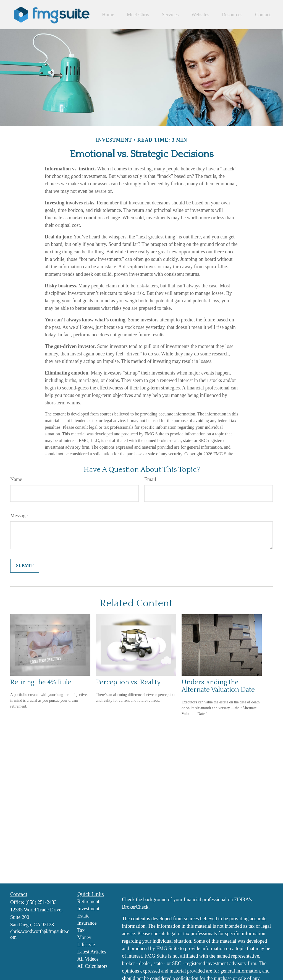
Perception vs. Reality (128, 682)
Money (84, 937)
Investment (88, 909)
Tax (81, 930)
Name (16, 479)
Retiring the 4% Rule (41, 682)
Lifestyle (86, 945)
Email (150, 479)
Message (19, 516)
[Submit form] (25, 566)
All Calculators (92, 966)
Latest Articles (92, 952)
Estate (83, 916)
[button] (108, 15)
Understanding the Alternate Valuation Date (218, 686)
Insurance (87, 923)
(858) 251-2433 (41, 902)
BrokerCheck (135, 907)
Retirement (88, 901)
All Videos (88, 959)
